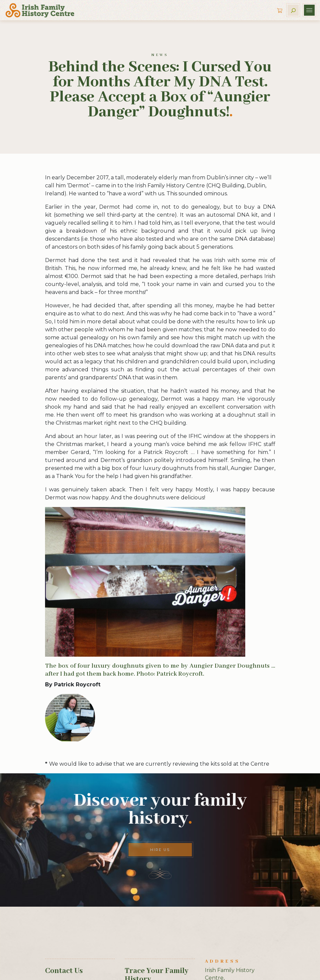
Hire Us (160, 850)
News (160, 55)
